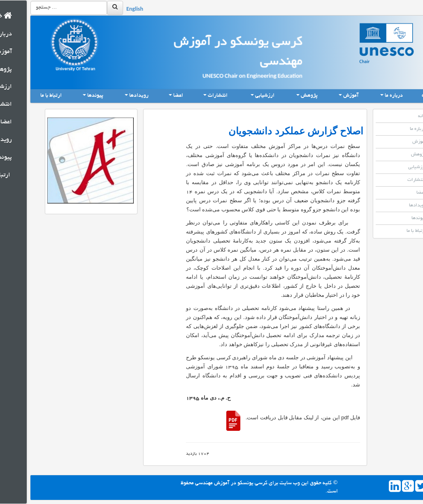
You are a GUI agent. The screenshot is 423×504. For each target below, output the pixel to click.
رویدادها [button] (110, 96)
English (108, 10)
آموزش (394, 142)
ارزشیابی (392, 167)
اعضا (396, 193)
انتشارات (391, 180)
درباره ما (393, 129)
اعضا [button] (149, 96)
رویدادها (392, 206)
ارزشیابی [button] (236, 96)
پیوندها (393, 218)
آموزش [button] (322, 96)
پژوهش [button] (280, 96)
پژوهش (393, 155)
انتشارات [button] (189, 96)
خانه (403, 95)
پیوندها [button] (66, 96)
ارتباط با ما (24, 96)
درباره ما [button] (365, 96)
